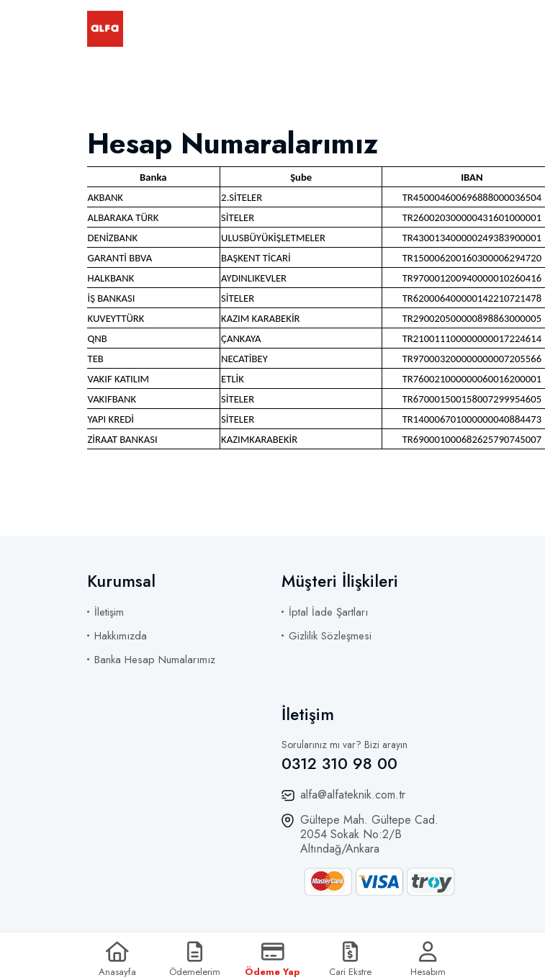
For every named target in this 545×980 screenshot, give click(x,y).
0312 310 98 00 (339, 763)
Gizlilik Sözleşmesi (330, 636)
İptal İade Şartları (328, 612)
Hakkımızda (121, 636)
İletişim (109, 612)
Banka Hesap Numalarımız (155, 660)
